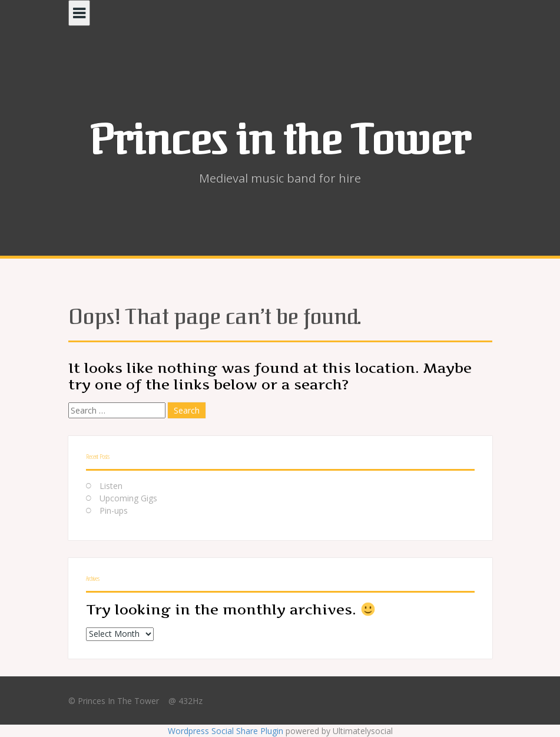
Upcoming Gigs (128, 498)
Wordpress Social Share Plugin (227, 731)
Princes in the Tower (280, 140)
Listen (111, 486)
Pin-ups (114, 510)
